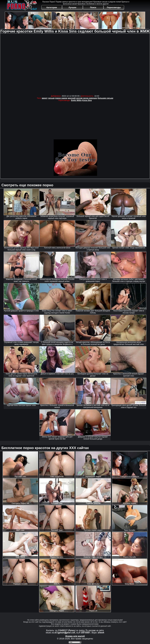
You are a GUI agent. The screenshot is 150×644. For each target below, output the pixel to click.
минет (45, 98)
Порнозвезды (114, 7)
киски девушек (90, 98)
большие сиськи (105, 98)
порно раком (61, 98)
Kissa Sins (87, 100)
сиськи (51, 98)
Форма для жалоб (75, 636)
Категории (52, 7)
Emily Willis (76, 100)
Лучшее (72, 7)
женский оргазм (75, 98)
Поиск (93, 7)
